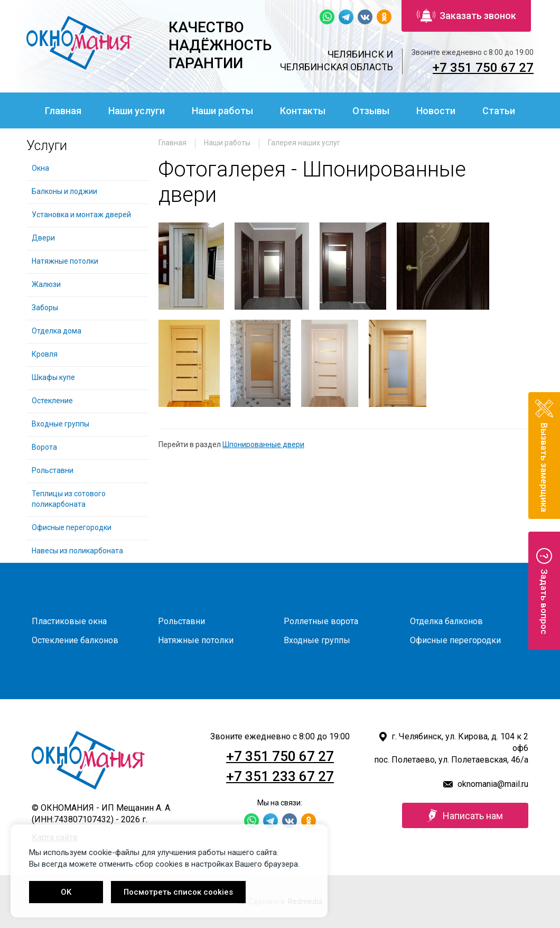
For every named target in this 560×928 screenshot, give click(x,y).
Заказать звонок (466, 16)
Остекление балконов (75, 640)
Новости (436, 111)
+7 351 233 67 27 (280, 776)
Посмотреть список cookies (178, 892)
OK (66, 892)
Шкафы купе (53, 377)
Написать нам (465, 815)
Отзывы (371, 111)
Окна (40, 168)
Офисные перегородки (72, 527)
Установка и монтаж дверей (82, 215)
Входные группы (60, 424)
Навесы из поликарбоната (77, 551)
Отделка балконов (446, 621)
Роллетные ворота (321, 621)
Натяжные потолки (65, 261)
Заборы (45, 308)
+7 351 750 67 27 (483, 68)
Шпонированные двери (263, 444)
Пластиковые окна (69, 621)
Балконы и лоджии (64, 191)
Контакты (303, 111)
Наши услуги (137, 111)
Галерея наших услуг (304, 143)
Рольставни (53, 470)
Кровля (45, 354)
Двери (43, 238)
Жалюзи (46, 284)
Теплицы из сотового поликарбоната (69, 499)
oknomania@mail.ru (493, 784)
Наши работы (222, 111)
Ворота (44, 447)
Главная (63, 111)
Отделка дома (57, 331)
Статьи (499, 111)
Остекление (52, 401)
